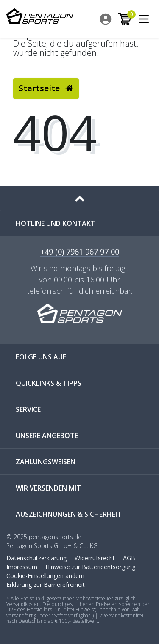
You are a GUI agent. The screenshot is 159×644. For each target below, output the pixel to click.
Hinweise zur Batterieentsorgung (90, 567)
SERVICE (28, 409)
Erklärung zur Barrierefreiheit (46, 585)
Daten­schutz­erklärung (36, 558)
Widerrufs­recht (95, 558)
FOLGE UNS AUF (41, 357)
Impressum (22, 567)
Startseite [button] (46, 88)
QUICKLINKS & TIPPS (49, 383)
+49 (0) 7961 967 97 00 (80, 252)
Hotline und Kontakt (56, 223)
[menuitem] (106, 19)
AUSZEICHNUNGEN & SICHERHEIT (69, 514)
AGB (129, 558)
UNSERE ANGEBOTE (47, 436)
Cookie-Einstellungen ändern (45, 576)
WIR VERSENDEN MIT (48, 488)
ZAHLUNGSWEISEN (46, 462)
